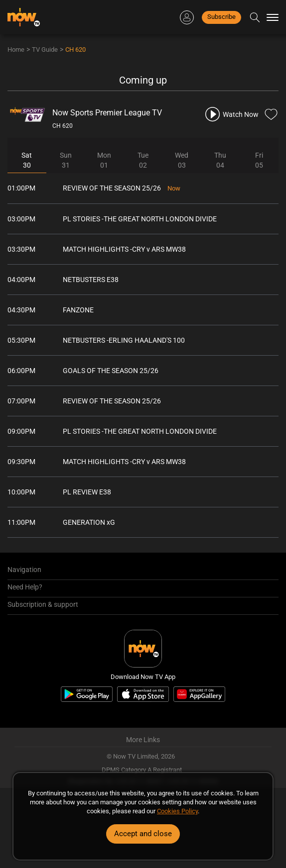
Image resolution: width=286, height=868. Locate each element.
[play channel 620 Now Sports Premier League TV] (231, 114)
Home (16, 49)
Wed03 (182, 160)
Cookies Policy (177, 811)
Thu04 (220, 160)
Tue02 (143, 160)
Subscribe (221, 17)
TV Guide (45, 49)
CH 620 (75, 49)
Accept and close (143, 834)
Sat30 (27, 160)
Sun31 (66, 160)
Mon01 (104, 160)
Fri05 (259, 160)
